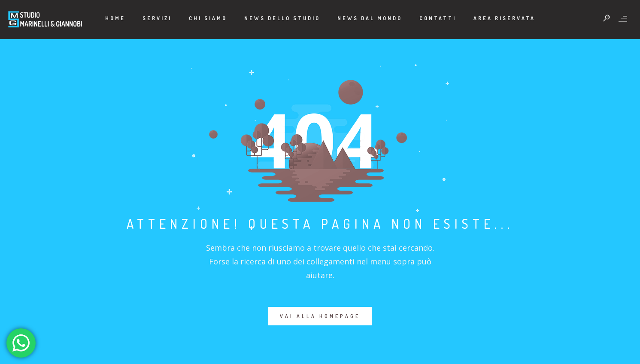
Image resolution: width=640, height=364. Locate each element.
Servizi (157, 18)
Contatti (438, 18)
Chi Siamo (208, 18)
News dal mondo (370, 18)
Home (115, 18)
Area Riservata (504, 18)
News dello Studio (282, 18)
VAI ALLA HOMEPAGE (320, 316)
